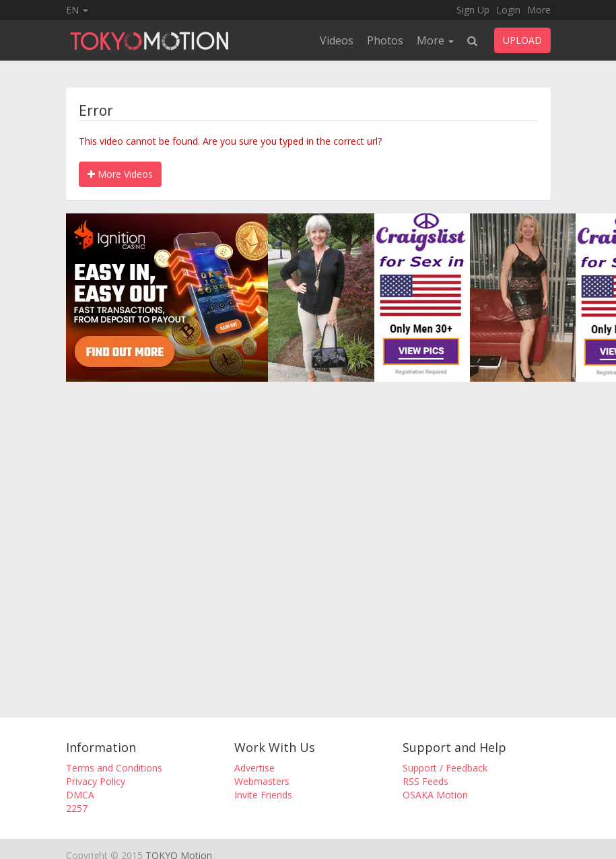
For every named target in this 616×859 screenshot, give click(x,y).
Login (508, 10)
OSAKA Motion (435, 795)
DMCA (80, 795)
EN (77, 10)
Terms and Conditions (114, 768)
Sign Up (473, 10)
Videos (337, 40)
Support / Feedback (445, 768)
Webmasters (262, 781)
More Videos (120, 174)
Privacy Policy (96, 781)
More (539, 10)
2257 (77, 808)
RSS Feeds (425, 781)
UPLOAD (522, 40)
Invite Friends (263, 795)
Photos (385, 40)
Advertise (254, 768)
